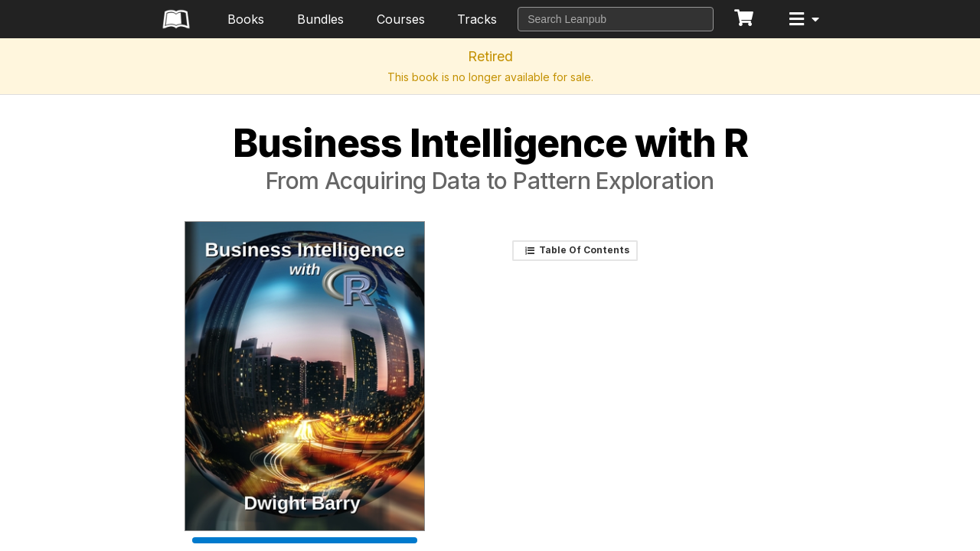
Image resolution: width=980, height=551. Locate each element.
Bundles (320, 19)
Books (246, 19)
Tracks (477, 19)
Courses (401, 19)
